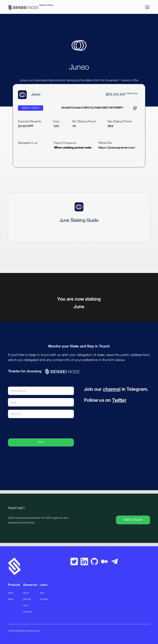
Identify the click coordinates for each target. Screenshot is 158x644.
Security (27, 599)
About (26, 593)
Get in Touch (133, 520)
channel (112, 390)
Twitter (119, 400)
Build (10, 593)
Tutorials (44, 599)
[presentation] (48, 428)
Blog (42, 593)
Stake (11, 599)
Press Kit (27, 612)
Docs (26, 606)
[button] (147, 7)
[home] (30, 7)
